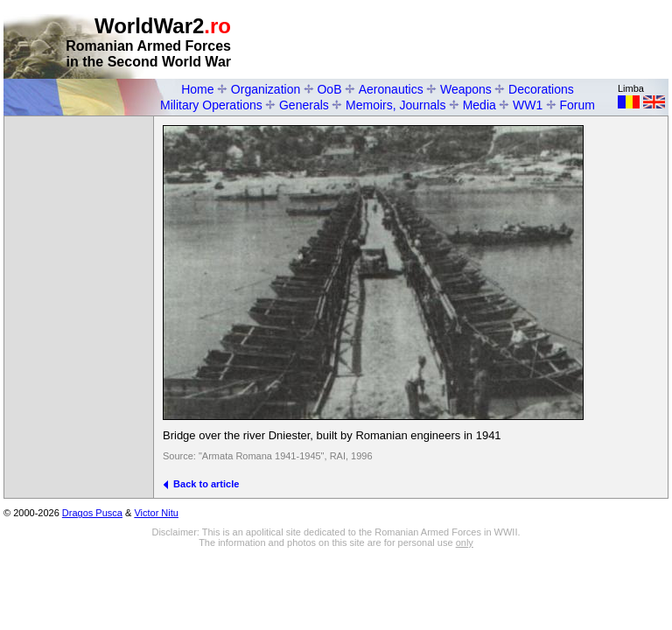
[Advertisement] (464, 40)
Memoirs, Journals (395, 105)
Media (479, 105)
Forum (577, 105)
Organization (266, 89)
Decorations (541, 89)
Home (197, 89)
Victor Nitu (156, 513)
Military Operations (211, 105)
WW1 (528, 105)
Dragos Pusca (92, 513)
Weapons (466, 89)
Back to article (201, 484)
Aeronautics (391, 89)
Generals (304, 105)
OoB (329, 89)
